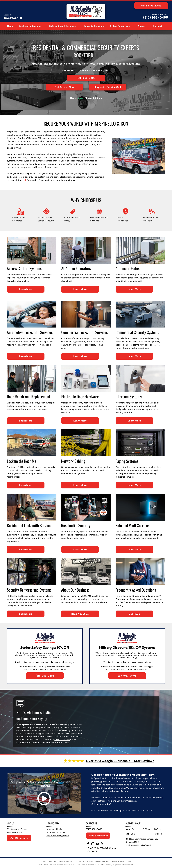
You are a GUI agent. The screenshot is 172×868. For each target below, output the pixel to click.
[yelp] (102, 844)
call (25, 180)
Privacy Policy (46, 861)
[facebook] (88, 844)
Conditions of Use (82, 861)
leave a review (62, 740)
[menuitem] (10, 26)
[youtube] (97, 844)
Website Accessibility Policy (121, 861)
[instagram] (93, 844)
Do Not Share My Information (64, 861)
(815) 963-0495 (156, 17)
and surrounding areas (58, 836)
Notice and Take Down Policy (100, 861)
